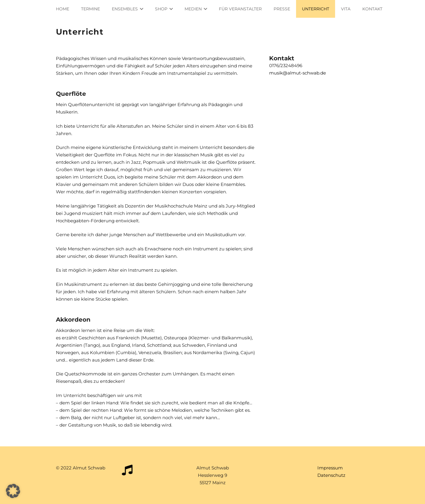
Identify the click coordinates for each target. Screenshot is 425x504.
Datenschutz (331, 475)
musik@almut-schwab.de (298, 73)
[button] (13, 491)
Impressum (330, 468)
